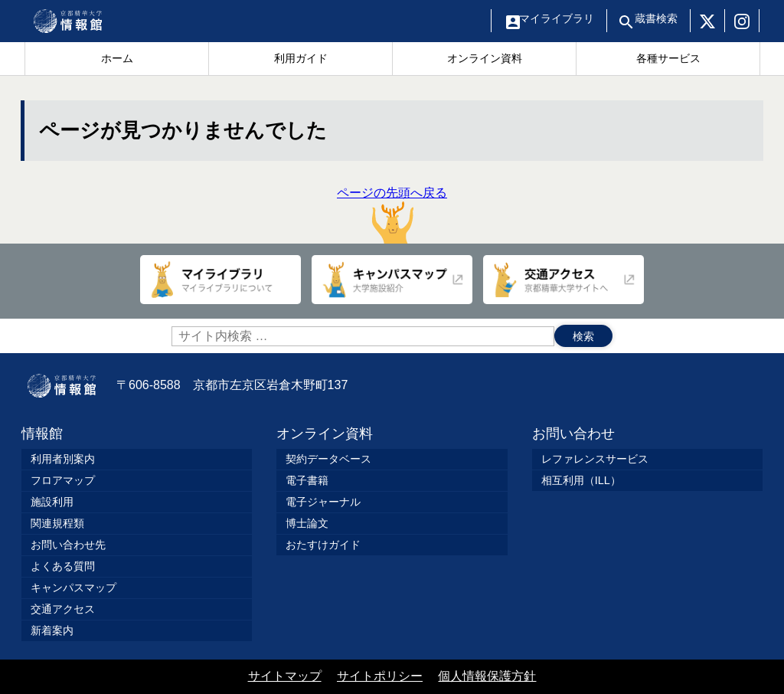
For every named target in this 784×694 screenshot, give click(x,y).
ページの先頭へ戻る (392, 215)
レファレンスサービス (595, 459)
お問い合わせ (573, 434)
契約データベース (328, 459)
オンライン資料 (325, 434)
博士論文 (307, 523)
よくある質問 (63, 566)
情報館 (42, 434)
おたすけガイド (323, 545)
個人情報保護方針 (487, 676)
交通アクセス (63, 609)
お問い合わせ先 (68, 545)
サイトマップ (285, 676)
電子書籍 (307, 480)
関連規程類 (57, 523)
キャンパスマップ (73, 588)
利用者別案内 (63, 459)
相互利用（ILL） (581, 480)
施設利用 (52, 502)
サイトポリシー (380, 676)
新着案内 (52, 630)
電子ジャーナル (323, 502)
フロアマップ (63, 480)
